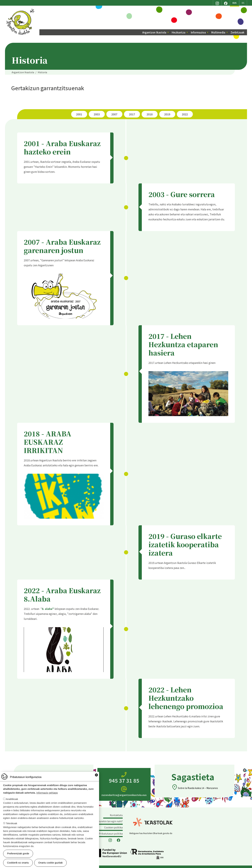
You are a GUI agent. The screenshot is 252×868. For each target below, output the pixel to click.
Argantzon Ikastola (21, 10)
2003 (97, 114)
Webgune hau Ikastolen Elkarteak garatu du (151, 833)
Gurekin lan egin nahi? (110, 821)
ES (243, 3)
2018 (150, 114)
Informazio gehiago (47, 793)
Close (96, 775)
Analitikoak (12, 799)
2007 (114, 114)
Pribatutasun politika (111, 834)
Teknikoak (12, 823)
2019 (167, 114)
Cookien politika (113, 827)
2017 (132, 114)
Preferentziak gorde (18, 853)
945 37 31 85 (124, 778)
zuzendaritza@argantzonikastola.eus (124, 791)
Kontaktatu (116, 815)
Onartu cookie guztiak (50, 863)
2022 (185, 114)
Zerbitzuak (237, 32)
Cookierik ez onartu (18, 863)
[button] (64, 294)
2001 (79, 114)
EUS (235, 3)
